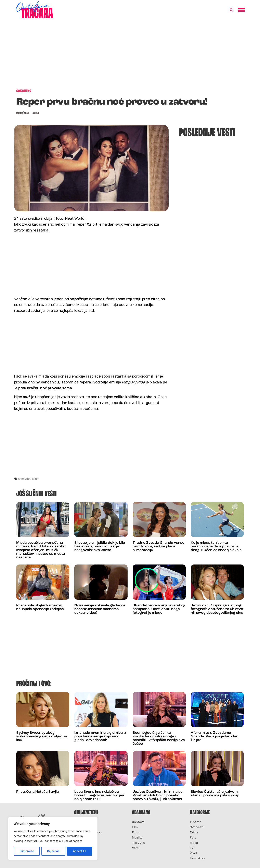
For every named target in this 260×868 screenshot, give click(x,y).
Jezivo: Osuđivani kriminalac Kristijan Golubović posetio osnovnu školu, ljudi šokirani (158, 795)
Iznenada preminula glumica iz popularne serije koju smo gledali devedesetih (100, 736)
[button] (231, 10)
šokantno (24, 479)
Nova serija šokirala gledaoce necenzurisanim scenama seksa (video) (100, 609)
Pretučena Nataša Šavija (37, 792)
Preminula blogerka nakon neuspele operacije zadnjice (40, 607)
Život (194, 853)
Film (135, 827)
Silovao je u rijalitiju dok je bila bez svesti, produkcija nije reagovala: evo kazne (100, 546)
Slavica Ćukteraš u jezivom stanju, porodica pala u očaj (214, 794)
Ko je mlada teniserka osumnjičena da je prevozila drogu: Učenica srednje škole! (217, 546)
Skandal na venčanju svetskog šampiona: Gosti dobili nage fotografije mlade (159, 609)
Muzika (137, 838)
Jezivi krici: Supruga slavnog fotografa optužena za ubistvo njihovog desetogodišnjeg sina (217, 609)
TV (192, 848)
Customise (27, 851)
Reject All (54, 851)
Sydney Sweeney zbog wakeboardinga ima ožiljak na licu (42, 736)
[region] (53, 839)
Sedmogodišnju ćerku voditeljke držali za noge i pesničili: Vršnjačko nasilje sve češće (159, 738)
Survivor (81, 822)
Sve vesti (197, 827)
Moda (194, 843)
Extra (194, 833)
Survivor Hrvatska (88, 833)
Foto (135, 833)
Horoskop (197, 859)
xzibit (35, 479)
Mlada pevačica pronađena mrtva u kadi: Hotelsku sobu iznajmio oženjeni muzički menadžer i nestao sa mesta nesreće (41, 550)
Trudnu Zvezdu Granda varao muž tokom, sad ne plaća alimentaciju (159, 546)
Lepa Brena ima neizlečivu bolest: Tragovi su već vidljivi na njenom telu (99, 795)
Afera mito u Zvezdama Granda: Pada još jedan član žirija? (214, 736)
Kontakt (138, 822)
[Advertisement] (130, 56)
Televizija (138, 843)
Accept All (80, 851)
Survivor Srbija (86, 838)
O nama (196, 822)
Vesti (136, 848)
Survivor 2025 (85, 827)
